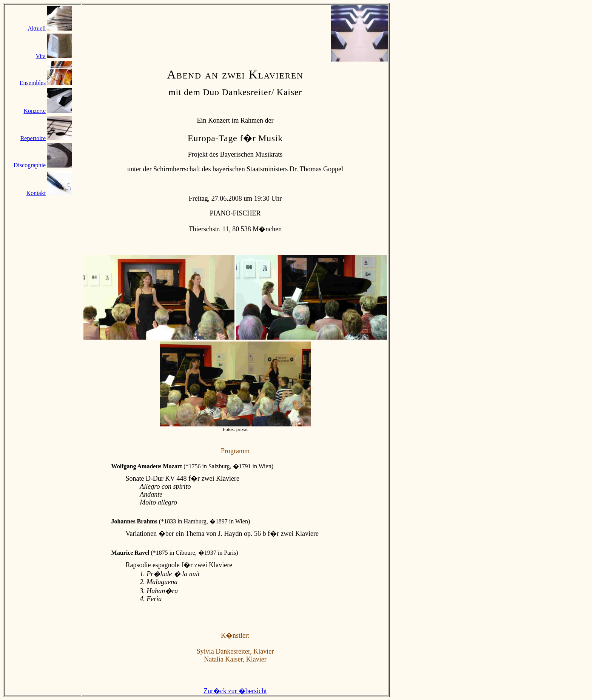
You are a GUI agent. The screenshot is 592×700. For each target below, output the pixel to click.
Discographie (30, 165)
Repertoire (33, 138)
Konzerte (35, 111)
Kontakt (36, 193)
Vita (41, 56)
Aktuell (37, 28)
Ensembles (33, 83)
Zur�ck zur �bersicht (235, 691)
